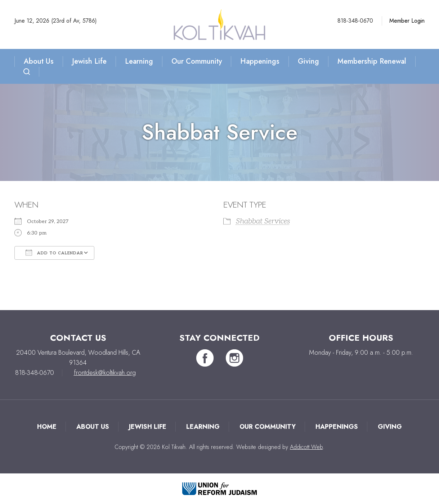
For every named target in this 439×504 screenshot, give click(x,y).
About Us (39, 61)
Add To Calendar (54, 253)
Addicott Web (306, 447)
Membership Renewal (372, 61)
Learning (139, 61)
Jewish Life (89, 61)
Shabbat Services (263, 221)
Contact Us (78, 338)
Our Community (197, 61)
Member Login (407, 21)
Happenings (260, 61)
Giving (308, 61)
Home (47, 427)
